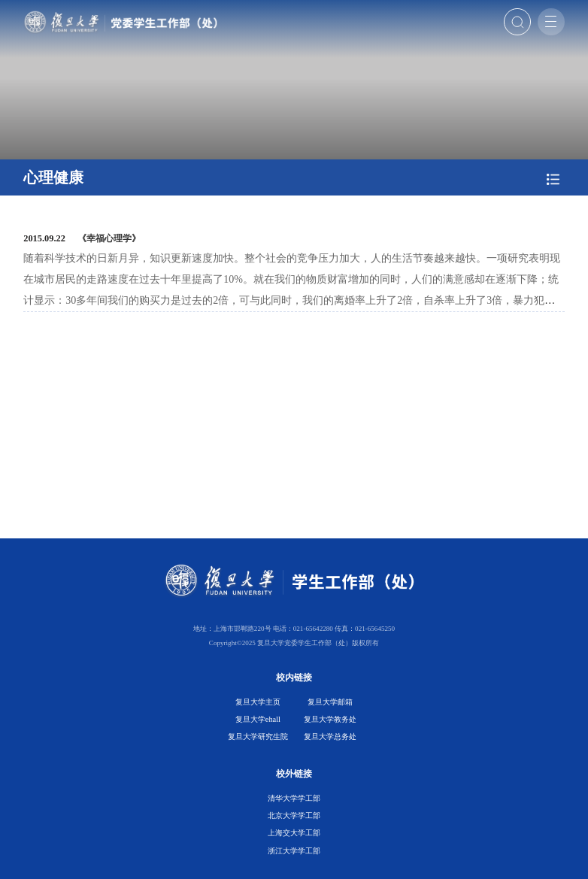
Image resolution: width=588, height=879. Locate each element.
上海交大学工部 (294, 833)
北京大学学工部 (294, 815)
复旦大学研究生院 (258, 737)
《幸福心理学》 (109, 238)
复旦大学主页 (258, 702)
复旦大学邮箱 (330, 702)
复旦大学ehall (258, 719)
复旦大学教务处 (330, 719)
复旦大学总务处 (330, 737)
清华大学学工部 (294, 798)
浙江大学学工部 (294, 851)
